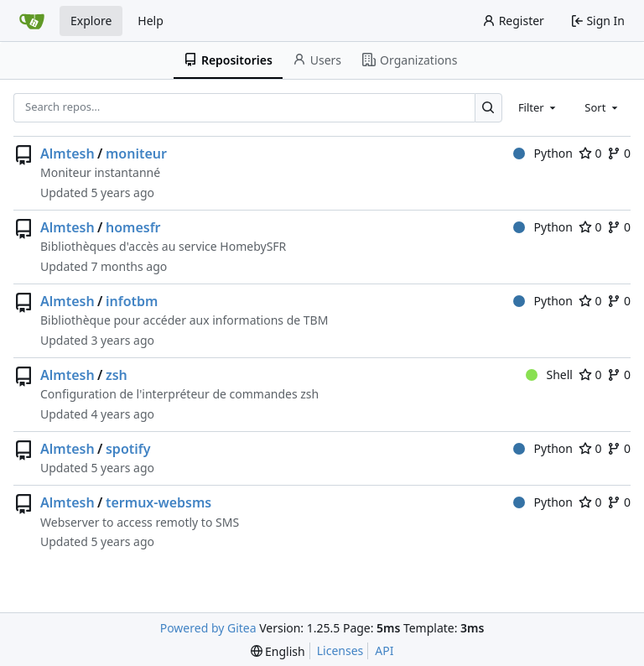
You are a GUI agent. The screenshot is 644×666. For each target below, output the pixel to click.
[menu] (278, 651)
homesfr (133, 227)
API (384, 650)
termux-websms (158, 502)
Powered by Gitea (208, 628)
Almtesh (68, 153)
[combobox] (538, 107)
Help (151, 21)
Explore (91, 21)
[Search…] (488, 108)
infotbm (132, 301)
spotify (128, 449)
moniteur (136, 153)
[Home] (32, 21)
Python (543, 153)
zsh (117, 375)
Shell (549, 375)
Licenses (340, 650)
